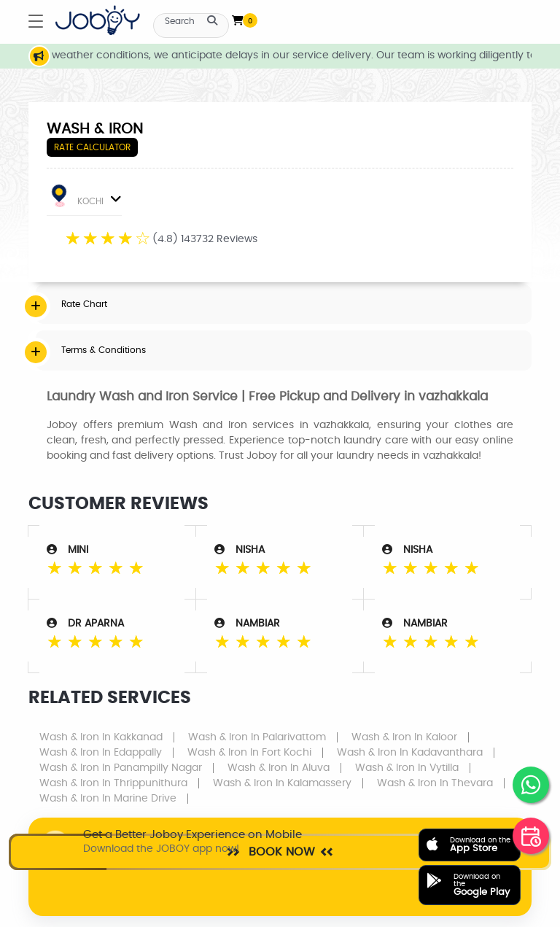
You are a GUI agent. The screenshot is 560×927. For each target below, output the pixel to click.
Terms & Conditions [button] (104, 350)
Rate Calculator (92, 147)
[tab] (284, 304)
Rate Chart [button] (84, 304)
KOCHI (85, 198)
